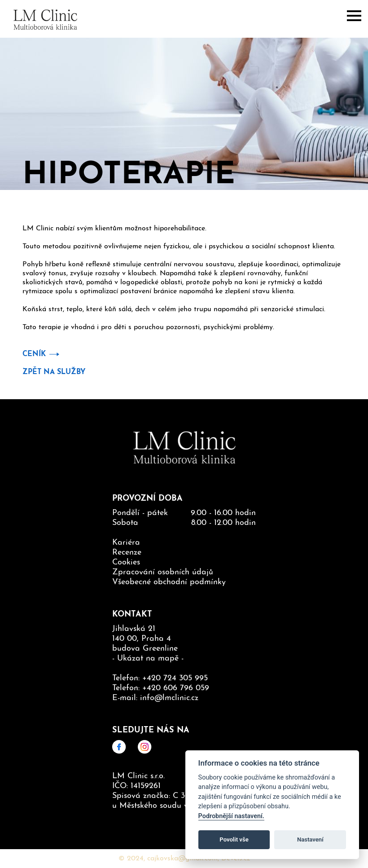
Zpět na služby (54, 372)
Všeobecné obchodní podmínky (169, 582)
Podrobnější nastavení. (231, 816)
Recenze (127, 553)
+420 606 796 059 (176, 688)
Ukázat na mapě (148, 659)
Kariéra (126, 543)
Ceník (34, 354)
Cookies (126, 562)
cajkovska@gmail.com (182, 859)
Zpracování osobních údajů (163, 572)
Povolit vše (234, 839)
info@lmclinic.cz (169, 698)
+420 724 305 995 (175, 678)
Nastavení (310, 839)
